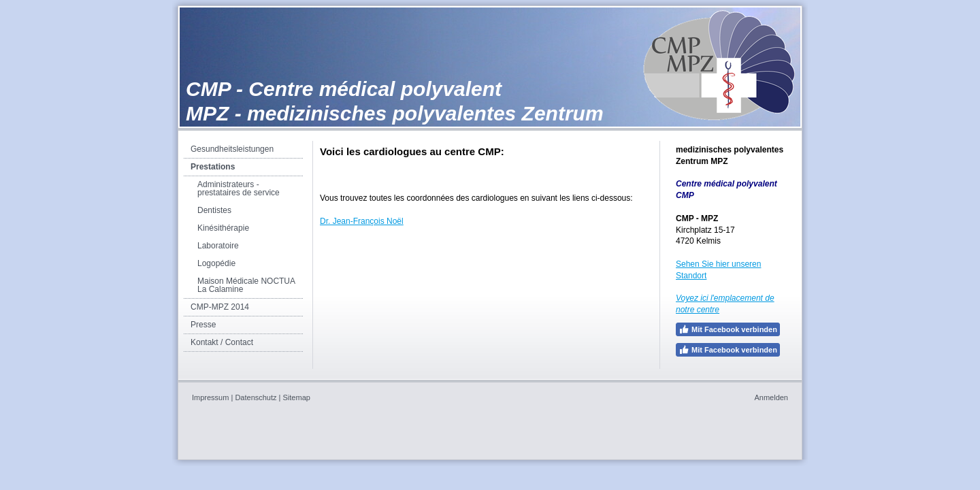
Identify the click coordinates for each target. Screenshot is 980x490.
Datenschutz (256, 397)
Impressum (210, 397)
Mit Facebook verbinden (728, 329)
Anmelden (771, 397)
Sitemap (297, 397)
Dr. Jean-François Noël (362, 221)
